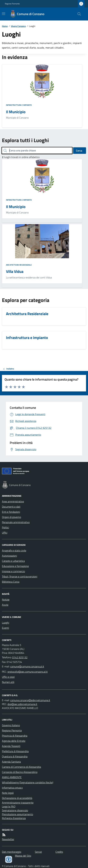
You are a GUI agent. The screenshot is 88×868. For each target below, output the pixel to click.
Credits (59, 852)
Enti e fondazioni (11, 512)
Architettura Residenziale (19, 265)
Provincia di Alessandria (15, 736)
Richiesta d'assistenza (14, 818)
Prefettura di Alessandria (15, 751)
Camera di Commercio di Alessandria (21, 767)
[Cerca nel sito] (78, 14)
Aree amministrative (13, 501)
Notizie (6, 600)
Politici (5, 527)
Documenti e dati (11, 507)
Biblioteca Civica (11, 582)
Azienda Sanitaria (11, 762)
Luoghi (6, 623)
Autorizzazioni (9, 556)
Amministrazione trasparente (18, 803)
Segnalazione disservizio (15, 810)
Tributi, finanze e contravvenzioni (20, 576)
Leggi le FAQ (9, 806)
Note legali (8, 793)
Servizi (38, 852)
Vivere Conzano (18, 26)
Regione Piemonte (12, 4)
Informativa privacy (12, 788)
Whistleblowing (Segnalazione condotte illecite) (28, 782)
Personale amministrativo (16, 522)
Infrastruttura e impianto (19, 105)
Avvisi (5, 605)
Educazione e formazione (15, 566)
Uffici (5, 533)
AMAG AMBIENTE (12, 777)
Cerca (79, 151)
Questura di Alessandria (15, 756)
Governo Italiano (11, 725)
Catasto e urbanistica (13, 561)
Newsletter (8, 839)
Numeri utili (8, 682)
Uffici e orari (8, 677)
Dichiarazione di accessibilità (17, 798)
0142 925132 (20, 657)
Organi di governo (11, 517)
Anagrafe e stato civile (14, 550)
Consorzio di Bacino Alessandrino (20, 772)
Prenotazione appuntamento (17, 814)
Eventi (5, 628)
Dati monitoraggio (12, 852)
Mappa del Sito (23, 856)
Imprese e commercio (13, 571)
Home (5, 26)
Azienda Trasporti (11, 746)
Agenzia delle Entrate (14, 741)
